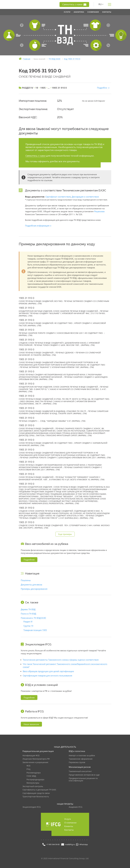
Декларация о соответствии (85, 197)
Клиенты (69, 826)
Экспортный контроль (33, 786)
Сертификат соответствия (58, 197)
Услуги (68, 819)
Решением (99, 211)
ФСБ (28, 766)
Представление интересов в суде (84, 775)
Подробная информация (37, 226)
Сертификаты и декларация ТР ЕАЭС (39, 790)
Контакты (69, 830)
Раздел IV (28, 622)
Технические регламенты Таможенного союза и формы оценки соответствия (61, 660)
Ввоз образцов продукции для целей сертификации (48, 671)
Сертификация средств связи (36, 793)
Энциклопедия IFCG (32, 807)
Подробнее (29, 560)
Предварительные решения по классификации (83, 780)
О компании (70, 823)
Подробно (102, 88)
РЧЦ (28, 769)
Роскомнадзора (34, 773)
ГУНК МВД (31, 776)
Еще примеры (65, 534)
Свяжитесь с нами (74, 4)
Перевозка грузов (77, 762)
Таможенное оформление (81, 759)
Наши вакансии (31, 724)
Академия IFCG (76, 807)
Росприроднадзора (35, 780)
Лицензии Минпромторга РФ (36, 759)
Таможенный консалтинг (80, 771)
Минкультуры (33, 783)
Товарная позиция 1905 (35, 630)
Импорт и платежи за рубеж (82, 756)
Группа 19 (28, 626)
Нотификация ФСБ (31, 756)
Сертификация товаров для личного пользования (47, 676)
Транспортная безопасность (36, 797)
